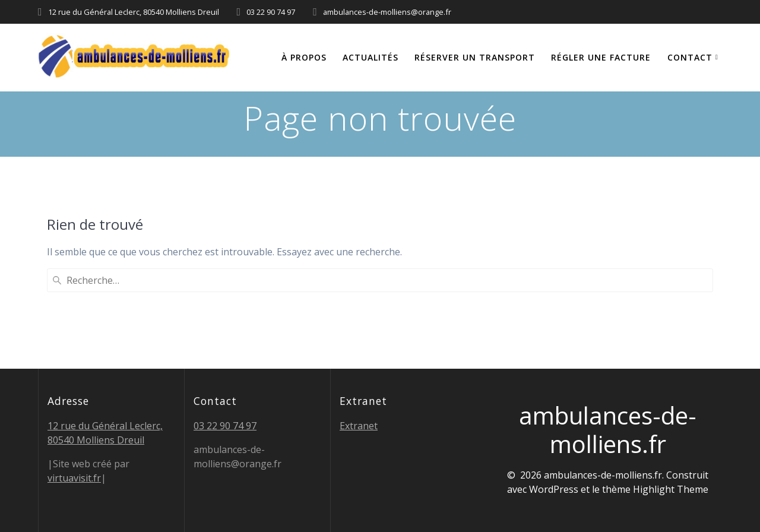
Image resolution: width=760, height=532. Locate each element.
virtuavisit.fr (74, 478)
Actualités (370, 57)
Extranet (359, 426)
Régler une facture (601, 57)
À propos (304, 57)
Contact (690, 57)
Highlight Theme (671, 489)
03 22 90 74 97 (225, 426)
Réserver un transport (475, 57)
